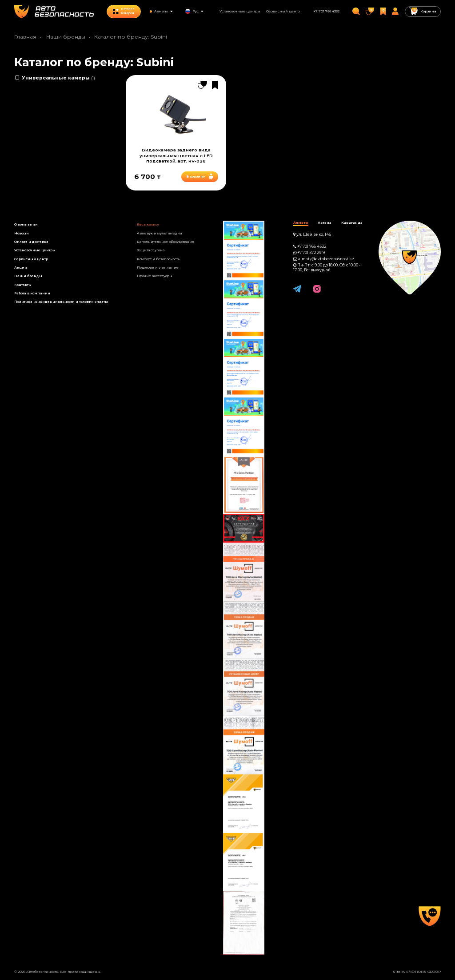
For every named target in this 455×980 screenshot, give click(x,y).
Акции (21, 268)
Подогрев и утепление (158, 268)
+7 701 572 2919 (311, 253)
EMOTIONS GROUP (423, 972)
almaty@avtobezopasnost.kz (326, 259)
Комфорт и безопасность (158, 259)
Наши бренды (66, 37)
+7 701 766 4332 (326, 11)
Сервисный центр (283, 11)
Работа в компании (32, 293)
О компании (26, 224)
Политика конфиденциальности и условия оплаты (61, 302)
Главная (25, 37)
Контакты (23, 285)
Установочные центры (240, 11)
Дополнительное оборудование (166, 242)
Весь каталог (148, 224)
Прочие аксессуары (155, 276)
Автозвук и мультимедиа (159, 233)
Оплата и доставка (31, 242)
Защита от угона (151, 250)
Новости (22, 233)
